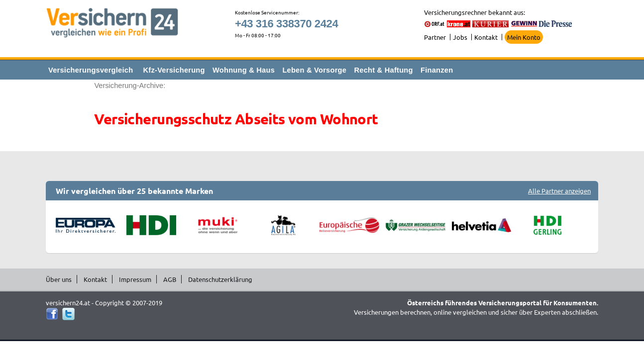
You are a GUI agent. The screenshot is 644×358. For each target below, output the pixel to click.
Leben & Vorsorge (314, 70)
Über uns (59, 279)
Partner (435, 37)
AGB (170, 279)
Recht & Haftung (383, 70)
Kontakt (486, 37)
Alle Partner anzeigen (559, 191)
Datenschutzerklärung (220, 279)
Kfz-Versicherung (174, 70)
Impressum (135, 279)
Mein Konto (524, 37)
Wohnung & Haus (244, 70)
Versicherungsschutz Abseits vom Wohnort (236, 119)
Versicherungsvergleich (91, 70)
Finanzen (437, 70)
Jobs (460, 37)
